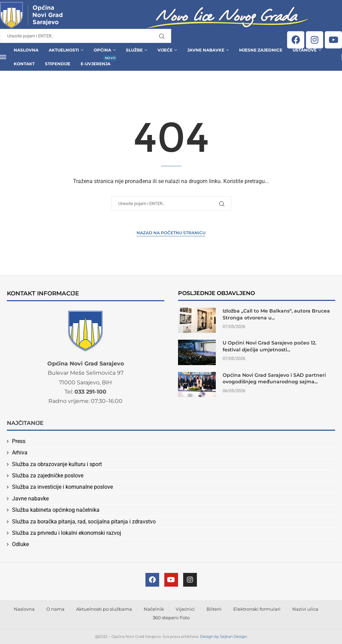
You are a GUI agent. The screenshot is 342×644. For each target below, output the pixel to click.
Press (19, 441)
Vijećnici (185, 609)
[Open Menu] (3, 57)
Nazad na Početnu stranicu (171, 233)
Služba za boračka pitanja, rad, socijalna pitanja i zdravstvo (84, 522)
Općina (102, 50)
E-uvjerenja (96, 62)
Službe (134, 50)
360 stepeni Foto (171, 618)
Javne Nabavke (206, 50)
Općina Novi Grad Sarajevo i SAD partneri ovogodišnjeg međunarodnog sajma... (274, 379)
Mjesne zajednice (261, 50)
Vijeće (165, 50)
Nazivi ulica (305, 609)
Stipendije (58, 64)
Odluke (20, 544)
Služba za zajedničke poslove (48, 476)
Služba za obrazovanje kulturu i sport (57, 464)
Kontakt (24, 64)
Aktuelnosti (64, 50)
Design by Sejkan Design (223, 636)
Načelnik (154, 609)
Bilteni (214, 609)
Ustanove (305, 50)
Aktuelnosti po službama (104, 609)
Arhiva (20, 453)
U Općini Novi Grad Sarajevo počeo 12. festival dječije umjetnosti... (269, 346)
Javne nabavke (30, 499)
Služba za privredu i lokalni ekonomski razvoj (67, 533)
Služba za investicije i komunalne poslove (62, 487)
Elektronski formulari (257, 609)
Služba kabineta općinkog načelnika (56, 510)
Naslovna (26, 50)
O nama (55, 609)
